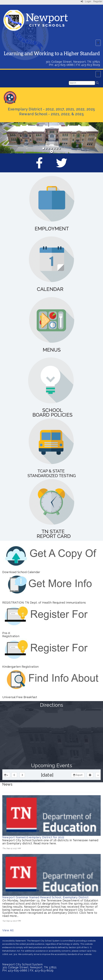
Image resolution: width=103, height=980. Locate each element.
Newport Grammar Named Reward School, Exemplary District (45, 897)
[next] (22, 775)
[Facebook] (39, 166)
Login (86, 1)
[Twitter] (62, 166)
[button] (8, 138)
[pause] (52, 152)
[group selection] (6, 775)
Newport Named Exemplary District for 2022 (33, 837)
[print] (90, 775)
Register (98, 1)
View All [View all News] (8, 930)
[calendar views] (98, 775)
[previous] (14, 775)
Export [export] (78, 775)
